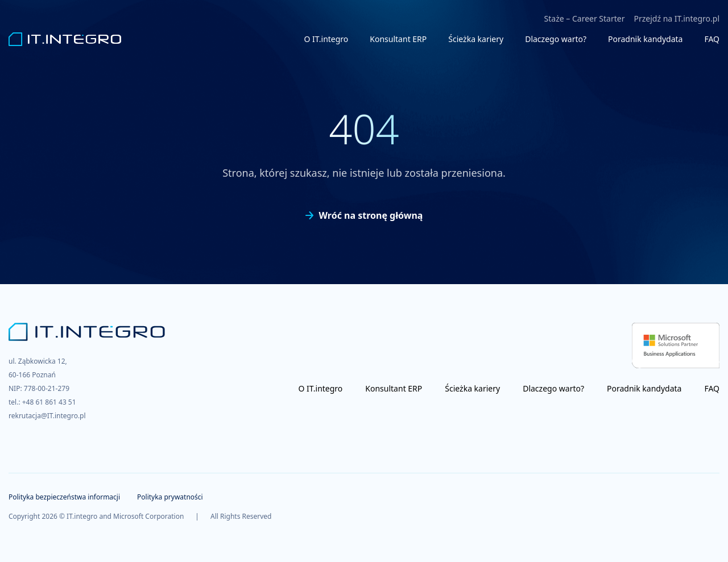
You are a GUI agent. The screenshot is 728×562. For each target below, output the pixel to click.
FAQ (712, 39)
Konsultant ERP (398, 39)
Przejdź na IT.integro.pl (677, 18)
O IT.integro (326, 39)
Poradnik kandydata (645, 39)
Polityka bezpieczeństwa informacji (64, 497)
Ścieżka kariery (476, 39)
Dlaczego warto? (556, 39)
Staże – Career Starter (585, 18)
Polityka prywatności (170, 497)
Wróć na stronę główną (364, 215)
